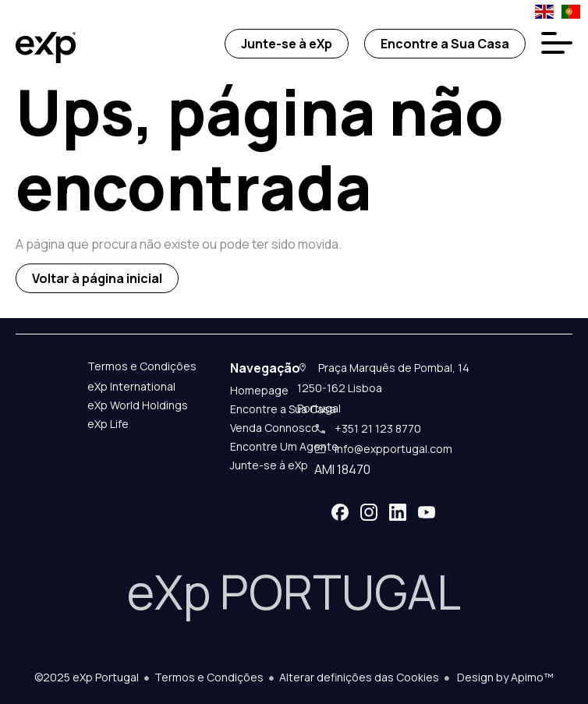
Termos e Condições (209, 677)
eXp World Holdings (138, 405)
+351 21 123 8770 (378, 428)
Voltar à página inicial (97, 278)
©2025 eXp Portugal (87, 677)
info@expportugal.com (393, 449)
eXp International (131, 386)
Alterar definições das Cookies (359, 677)
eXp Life (108, 424)
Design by (504, 677)
